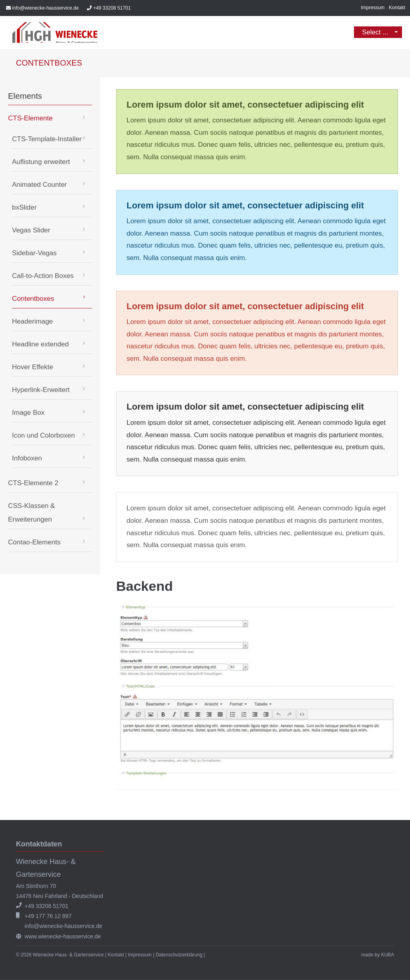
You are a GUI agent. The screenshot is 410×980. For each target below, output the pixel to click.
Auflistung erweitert (41, 163)
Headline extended (40, 345)
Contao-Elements (34, 543)
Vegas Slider (31, 231)
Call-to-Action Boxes (43, 277)
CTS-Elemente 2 (33, 484)
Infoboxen (27, 459)
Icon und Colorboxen (43, 436)
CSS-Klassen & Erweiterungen (31, 513)
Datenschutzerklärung (179, 955)
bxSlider (24, 208)
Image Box (28, 413)
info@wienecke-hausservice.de (45, 8)
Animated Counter (39, 185)
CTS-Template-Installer (47, 140)
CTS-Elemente (30, 119)
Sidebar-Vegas (34, 254)
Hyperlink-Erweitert (41, 391)
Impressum (373, 8)
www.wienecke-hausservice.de (63, 937)
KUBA (388, 955)
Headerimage (32, 322)
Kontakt (397, 8)
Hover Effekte (33, 368)
